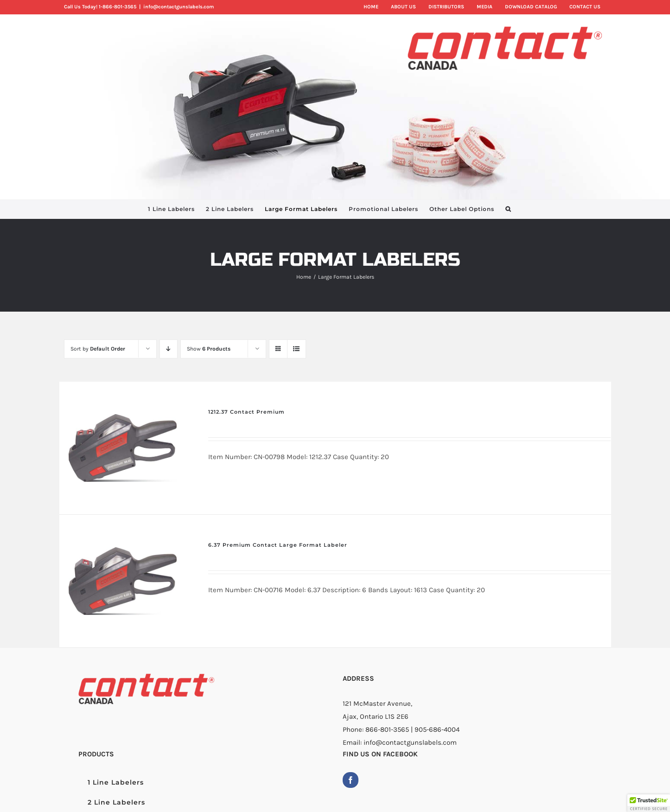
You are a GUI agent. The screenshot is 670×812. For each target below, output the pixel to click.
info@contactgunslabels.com (179, 7)
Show (209, 349)
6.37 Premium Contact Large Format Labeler (278, 545)
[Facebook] (351, 780)
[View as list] (297, 349)
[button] (508, 209)
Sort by (98, 349)
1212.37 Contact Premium (246, 412)
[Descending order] (169, 349)
